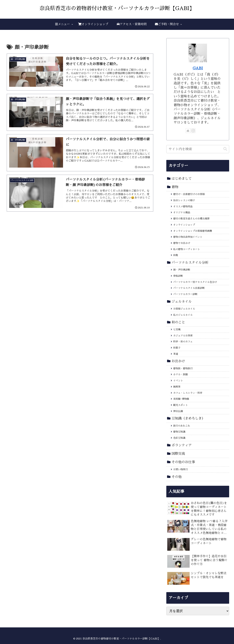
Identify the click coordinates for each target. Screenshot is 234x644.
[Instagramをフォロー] (193, 131)
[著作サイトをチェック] (188, 131)
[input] (198, 149)
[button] (225, 149)
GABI (198, 68)
